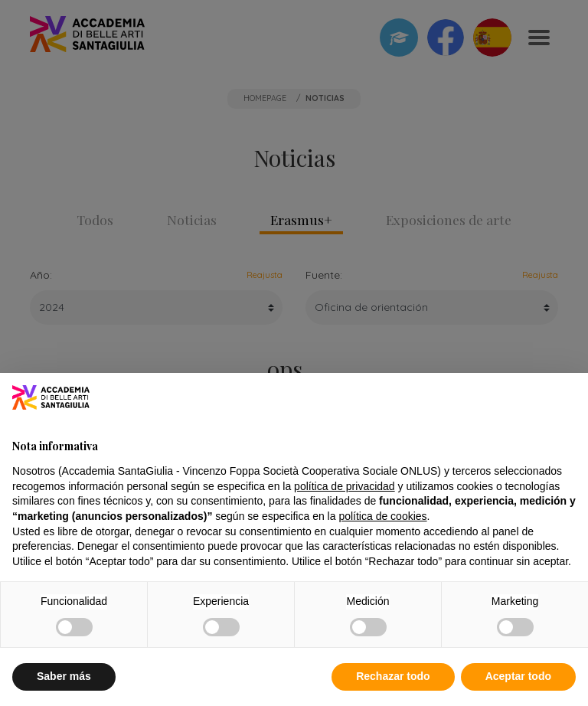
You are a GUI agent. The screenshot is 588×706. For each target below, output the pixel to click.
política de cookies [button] (382, 516)
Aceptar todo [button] (518, 676)
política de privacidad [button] (345, 486)
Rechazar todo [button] (393, 676)
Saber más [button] (64, 676)
